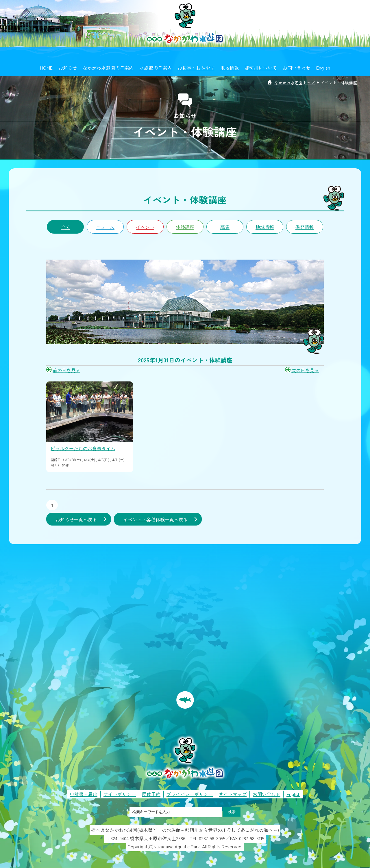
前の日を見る (66, 370)
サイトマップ (233, 794)
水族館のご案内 (156, 68)
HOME (46, 68)
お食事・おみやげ (196, 68)
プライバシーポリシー (190, 794)
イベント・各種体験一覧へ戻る (156, 519)
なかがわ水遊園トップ (295, 83)
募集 (225, 227)
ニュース (105, 227)
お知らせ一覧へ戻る (76, 519)
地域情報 (230, 68)
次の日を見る (305, 370)
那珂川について (261, 68)
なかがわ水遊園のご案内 (108, 68)
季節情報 (305, 227)
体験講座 (185, 227)
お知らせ (68, 68)
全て (65, 227)
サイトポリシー (120, 794)
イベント (145, 227)
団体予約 (151, 794)
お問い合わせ (297, 68)
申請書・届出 (84, 794)
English (323, 68)
